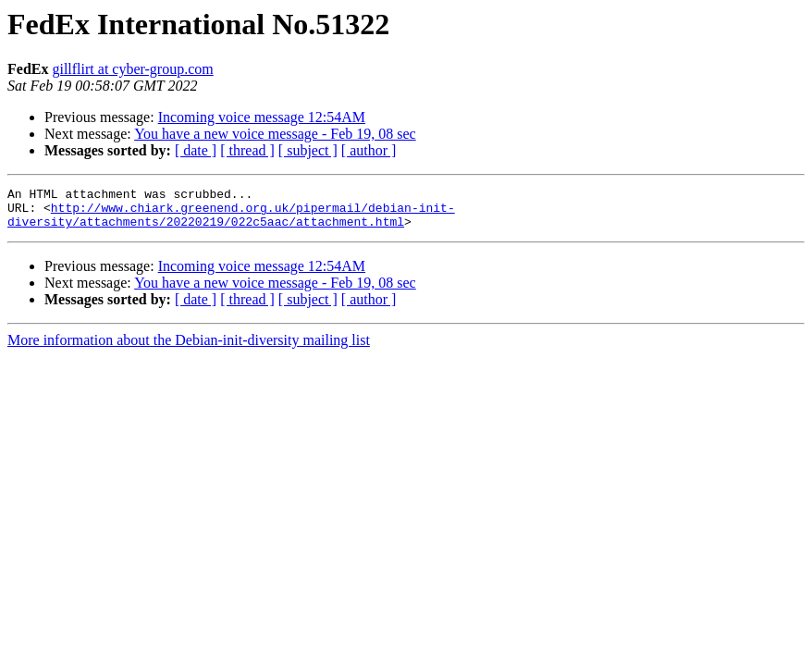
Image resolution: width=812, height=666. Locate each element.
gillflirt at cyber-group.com (132, 69)
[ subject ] (308, 150)
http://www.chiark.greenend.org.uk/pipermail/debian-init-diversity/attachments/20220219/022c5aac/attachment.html (231, 221)
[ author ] (369, 150)
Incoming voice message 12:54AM (262, 117)
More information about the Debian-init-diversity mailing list (189, 348)
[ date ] (196, 150)
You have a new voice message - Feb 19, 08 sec (275, 134)
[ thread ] (247, 150)
